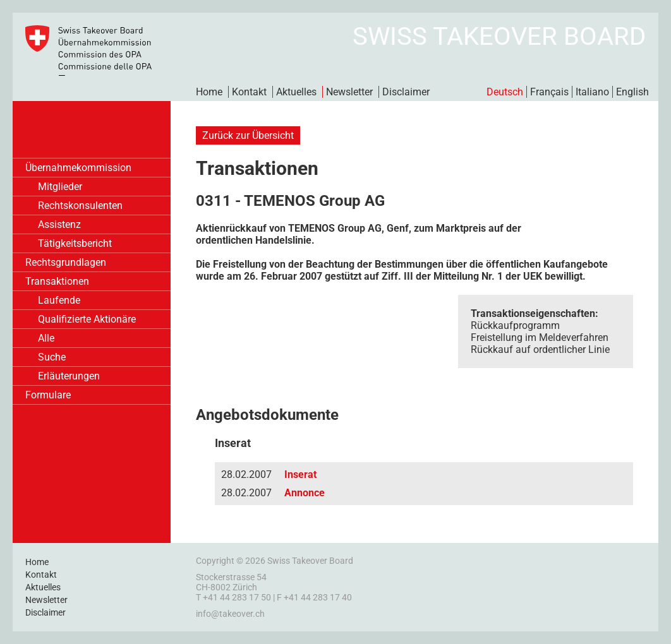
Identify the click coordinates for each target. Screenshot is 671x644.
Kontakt (249, 92)
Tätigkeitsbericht (75, 243)
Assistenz (59, 224)
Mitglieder (60, 187)
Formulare (48, 395)
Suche (52, 357)
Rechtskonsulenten (80, 206)
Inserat (300, 474)
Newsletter (349, 92)
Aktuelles (296, 92)
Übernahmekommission (78, 168)
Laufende (59, 300)
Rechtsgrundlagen (66, 262)
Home (209, 92)
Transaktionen (57, 281)
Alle (46, 338)
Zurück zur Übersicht (248, 135)
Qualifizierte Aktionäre (87, 319)
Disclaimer (406, 92)
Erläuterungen (69, 376)
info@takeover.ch (230, 614)
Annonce (305, 493)
